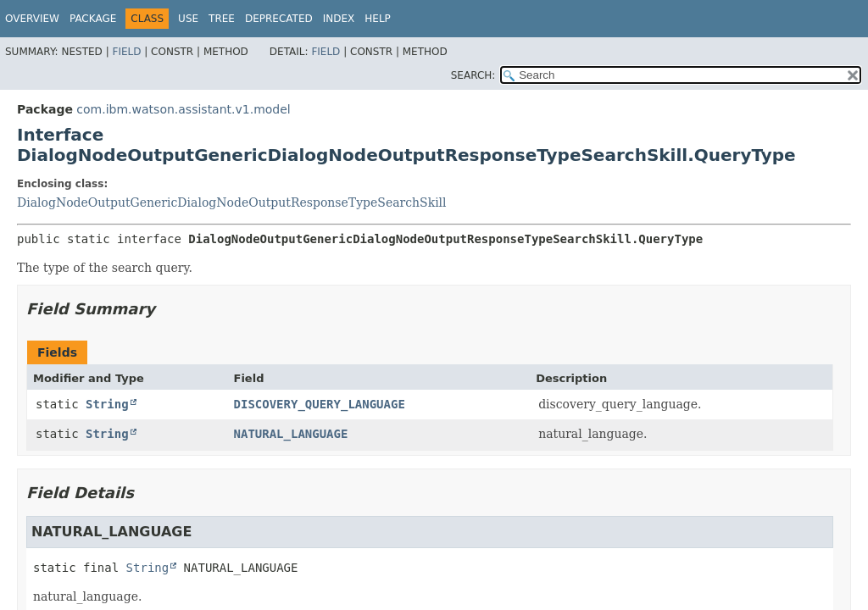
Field (126, 52)
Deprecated (279, 19)
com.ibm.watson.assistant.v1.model (183, 109)
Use (188, 19)
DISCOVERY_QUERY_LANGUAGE (320, 404)
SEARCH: (473, 75)
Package (93, 19)
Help (378, 19)
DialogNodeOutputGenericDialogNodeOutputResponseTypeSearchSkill (232, 202)
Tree (222, 19)
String (107, 404)
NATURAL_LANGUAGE (291, 434)
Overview (32, 19)
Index (339, 19)
